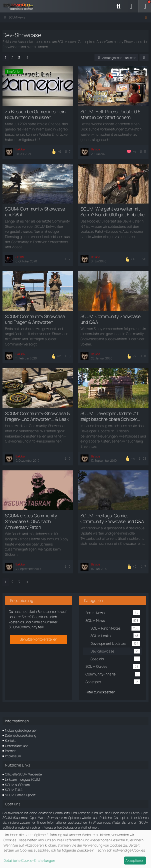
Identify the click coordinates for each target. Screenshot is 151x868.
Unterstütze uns (17, 746)
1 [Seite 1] (6, 57)
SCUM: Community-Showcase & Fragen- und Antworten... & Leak (37, 416)
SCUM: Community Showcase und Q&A (35, 212)
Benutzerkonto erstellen (38, 639)
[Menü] (145, 6)
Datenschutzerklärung (21, 735)
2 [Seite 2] (12, 57)
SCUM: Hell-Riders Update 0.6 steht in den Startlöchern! (110, 114)
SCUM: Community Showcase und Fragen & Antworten (35, 319)
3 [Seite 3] (19, 57)
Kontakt (10, 741)
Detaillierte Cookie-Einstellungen (29, 860)
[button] (144, 58)
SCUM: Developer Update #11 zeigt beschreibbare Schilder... (110, 416)
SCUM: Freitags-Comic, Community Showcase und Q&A (112, 518)
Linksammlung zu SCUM (22, 779)
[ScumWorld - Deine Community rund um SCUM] (20, 6)
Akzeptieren (135, 860)
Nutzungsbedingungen (21, 730)
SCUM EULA (14, 790)
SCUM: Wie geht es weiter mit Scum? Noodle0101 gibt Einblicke (112, 212)
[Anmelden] (131, 6)
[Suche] (118, 6)
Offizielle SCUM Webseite (23, 774)
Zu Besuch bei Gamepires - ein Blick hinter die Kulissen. (35, 114)
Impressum (13, 756)
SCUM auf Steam (17, 785)
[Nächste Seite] (27, 58)
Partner (10, 751)
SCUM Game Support (20, 795)
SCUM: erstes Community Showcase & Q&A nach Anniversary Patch (31, 521)
